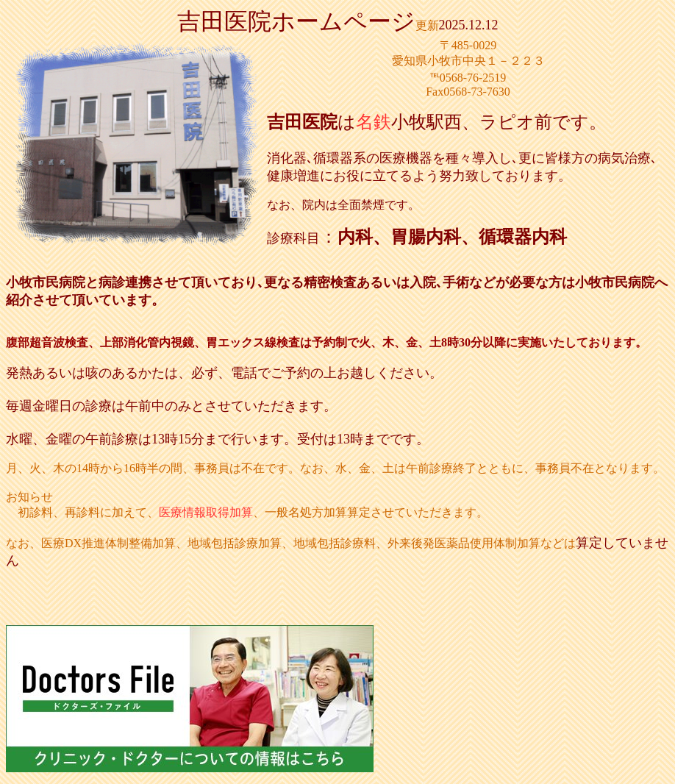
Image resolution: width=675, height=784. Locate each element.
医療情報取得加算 (206, 512)
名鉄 (374, 122)
